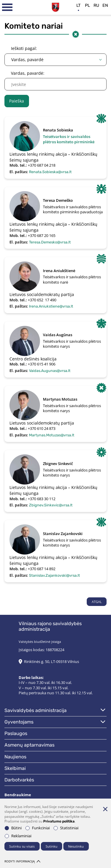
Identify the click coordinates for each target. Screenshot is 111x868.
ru (96, 5)
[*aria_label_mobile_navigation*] (7, 7)
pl (87, 5)
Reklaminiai (18, 836)
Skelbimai (15, 768)
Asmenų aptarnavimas (29, 745)
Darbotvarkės (19, 780)
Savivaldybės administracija (36, 710)
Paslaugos (16, 733)
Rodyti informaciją (22, 861)
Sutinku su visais (22, 846)
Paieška (17, 101)
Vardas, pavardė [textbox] (27, 60)
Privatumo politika (59, 821)
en (105, 5)
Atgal (97, 602)
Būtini (13, 828)
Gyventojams (19, 722)
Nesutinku (76, 846)
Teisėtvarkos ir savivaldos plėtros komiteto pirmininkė (69, 139)
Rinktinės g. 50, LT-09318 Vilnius (52, 662)
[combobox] (55, 60)
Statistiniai (66, 828)
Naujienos (15, 757)
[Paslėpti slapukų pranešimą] (105, 809)
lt (78, 5)
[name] (55, 84)
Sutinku (52, 846)
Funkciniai (38, 828)
